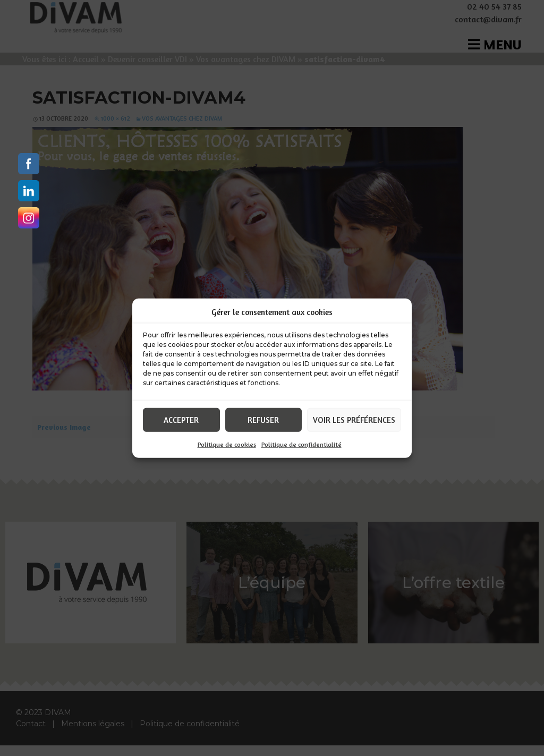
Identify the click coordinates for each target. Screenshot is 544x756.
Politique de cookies (227, 444)
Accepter (181, 419)
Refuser (263, 419)
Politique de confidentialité (301, 444)
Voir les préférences (354, 419)
